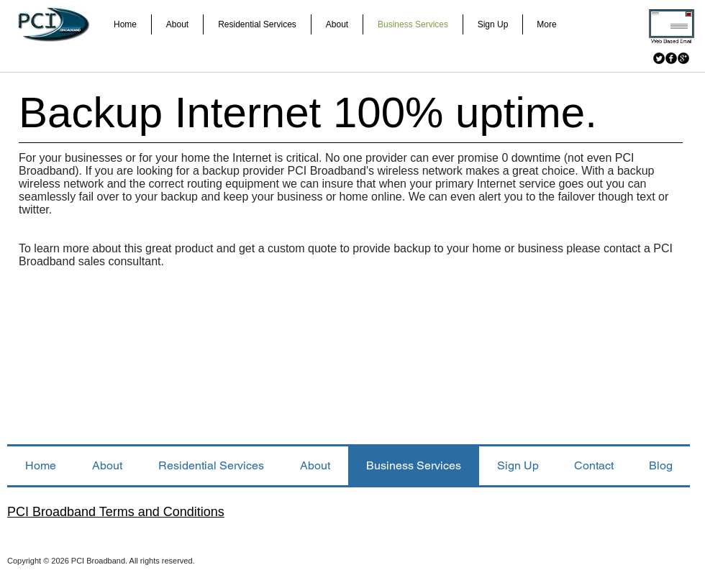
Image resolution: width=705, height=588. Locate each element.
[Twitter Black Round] (659, 58)
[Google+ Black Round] (683, 58)
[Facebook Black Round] (671, 58)
